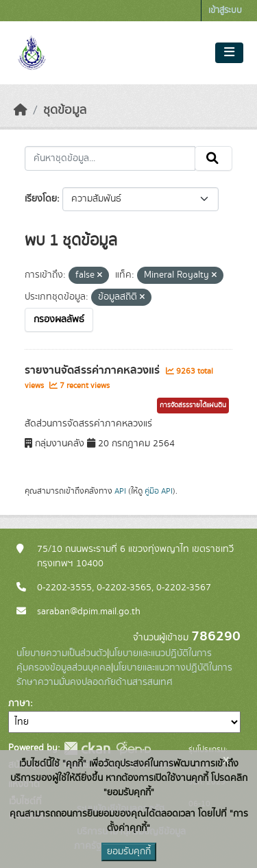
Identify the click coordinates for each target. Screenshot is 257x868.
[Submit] (213, 158)
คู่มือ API (159, 491)
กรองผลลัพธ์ (59, 320)
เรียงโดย (41, 199)
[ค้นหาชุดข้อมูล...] (110, 158)
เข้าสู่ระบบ (225, 11)
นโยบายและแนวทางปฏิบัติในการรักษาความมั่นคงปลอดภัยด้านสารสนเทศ (124, 675)
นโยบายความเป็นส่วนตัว (62, 653)
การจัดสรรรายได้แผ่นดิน (193, 405)
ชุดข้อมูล (65, 110)
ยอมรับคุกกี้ (129, 852)
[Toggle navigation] (229, 53)
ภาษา (19, 703)
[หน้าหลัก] (21, 110)
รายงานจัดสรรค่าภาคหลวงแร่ (94, 370)
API (120, 491)
